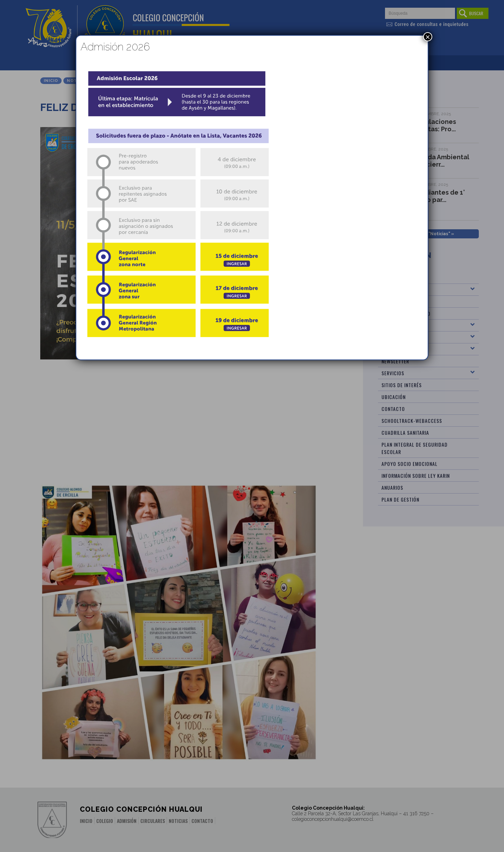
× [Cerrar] (428, 37)
